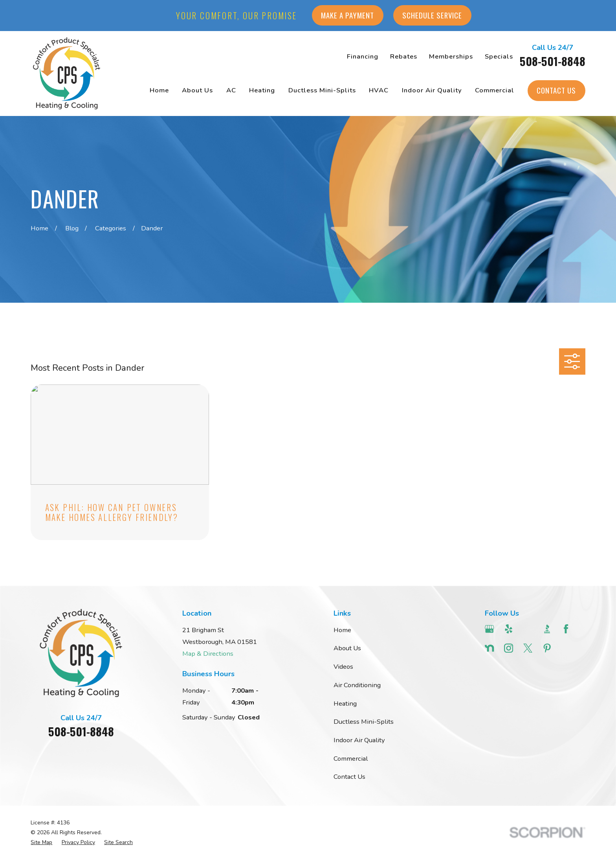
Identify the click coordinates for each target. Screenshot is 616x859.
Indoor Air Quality (359, 740)
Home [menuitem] (159, 90)
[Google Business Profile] (489, 629)
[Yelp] (509, 629)
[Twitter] (528, 648)
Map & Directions (208, 654)
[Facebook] (566, 629)
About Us (347, 648)
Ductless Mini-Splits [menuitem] (322, 90)
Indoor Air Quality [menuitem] (432, 90)
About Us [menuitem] (197, 90)
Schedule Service (432, 15)
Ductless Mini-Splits (364, 722)
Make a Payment (347, 15)
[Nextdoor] (489, 648)
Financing (363, 56)
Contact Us (556, 90)
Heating (345, 704)
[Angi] (528, 629)
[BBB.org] (547, 629)
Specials (499, 56)
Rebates (404, 56)
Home (342, 630)
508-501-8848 (553, 61)
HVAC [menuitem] (379, 90)
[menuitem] (41, 842)
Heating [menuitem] (262, 90)
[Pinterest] (547, 648)
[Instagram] (509, 648)
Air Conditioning (357, 685)
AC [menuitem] (231, 90)
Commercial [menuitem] (495, 90)
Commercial (351, 759)
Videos (343, 667)
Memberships (451, 56)
